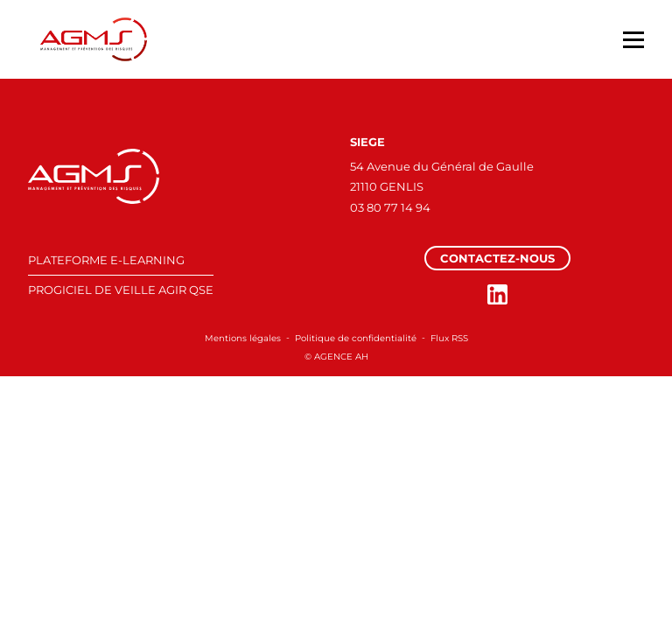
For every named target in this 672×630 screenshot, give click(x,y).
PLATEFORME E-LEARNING (106, 260)
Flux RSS (449, 338)
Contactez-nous (497, 258)
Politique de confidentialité (356, 338)
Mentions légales (243, 338)
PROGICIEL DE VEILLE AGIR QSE (121, 290)
